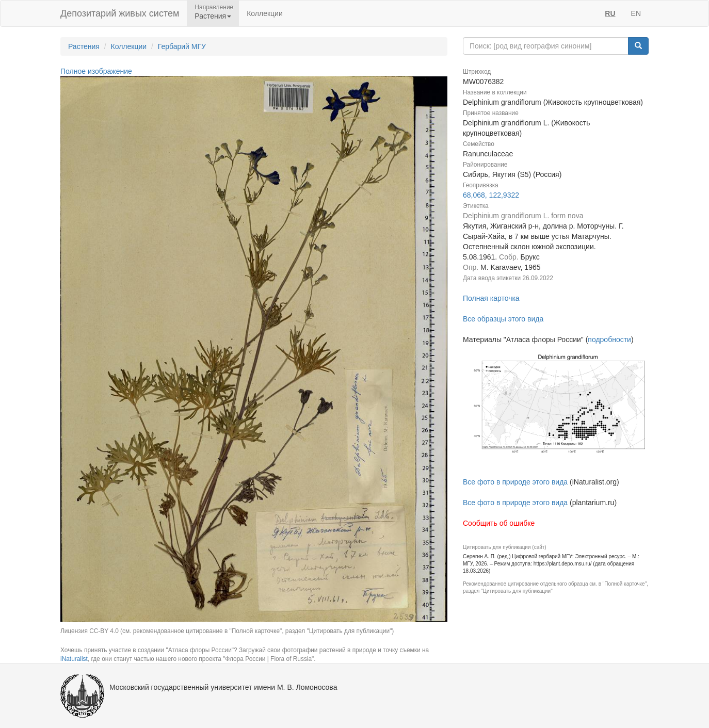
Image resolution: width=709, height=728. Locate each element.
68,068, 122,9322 (491, 195)
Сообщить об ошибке (499, 523)
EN (636, 13)
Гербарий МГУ (182, 46)
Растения (84, 46)
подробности (609, 339)
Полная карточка (491, 298)
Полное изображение (96, 71)
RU (610, 13)
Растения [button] (213, 16)
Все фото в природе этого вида (515, 482)
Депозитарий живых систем (120, 13)
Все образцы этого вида (503, 319)
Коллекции (265, 13)
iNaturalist (74, 659)
